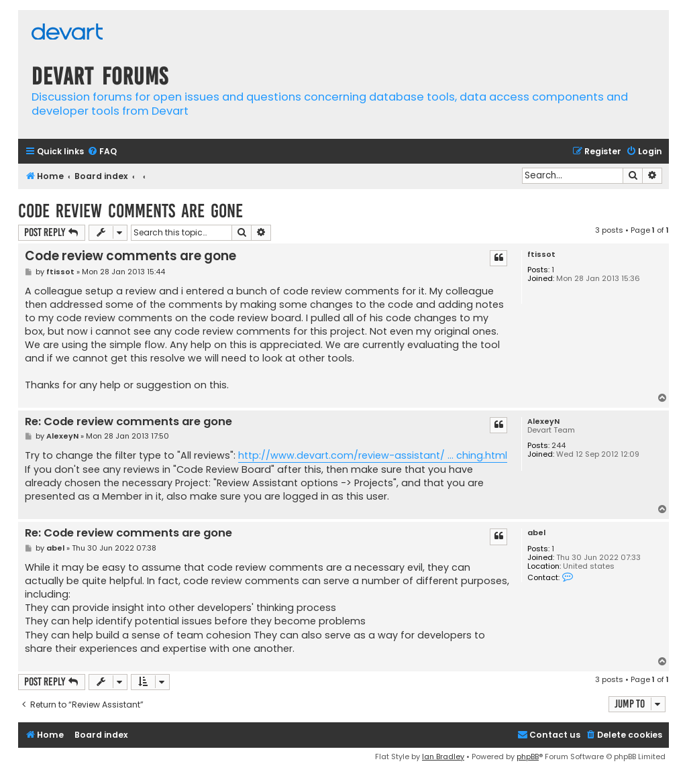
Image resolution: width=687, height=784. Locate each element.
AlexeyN (543, 422)
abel (536, 533)
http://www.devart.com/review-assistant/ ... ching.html (373, 455)
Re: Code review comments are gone (128, 422)
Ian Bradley (443, 757)
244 (559, 446)
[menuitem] (102, 152)
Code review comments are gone (130, 211)
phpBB (528, 757)
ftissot (541, 255)
